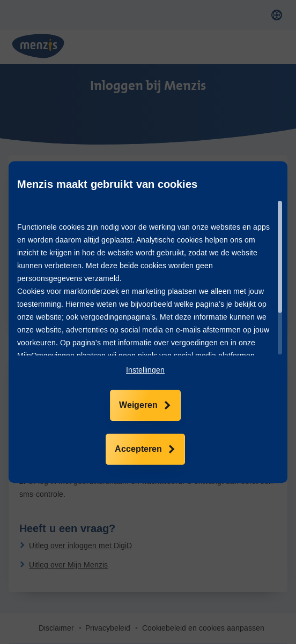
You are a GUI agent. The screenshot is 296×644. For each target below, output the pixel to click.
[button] (145, 370)
